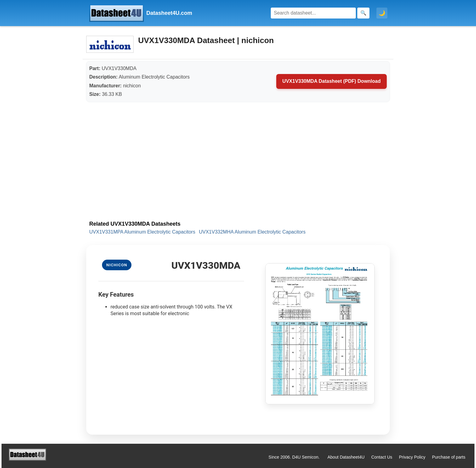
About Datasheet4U (346, 457)
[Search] (313, 13)
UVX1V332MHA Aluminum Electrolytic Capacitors (252, 232)
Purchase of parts (449, 457)
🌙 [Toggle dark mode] (382, 13)
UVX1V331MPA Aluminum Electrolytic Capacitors (142, 232)
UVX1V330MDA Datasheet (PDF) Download (331, 81)
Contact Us (382, 457)
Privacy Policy (412, 457)
